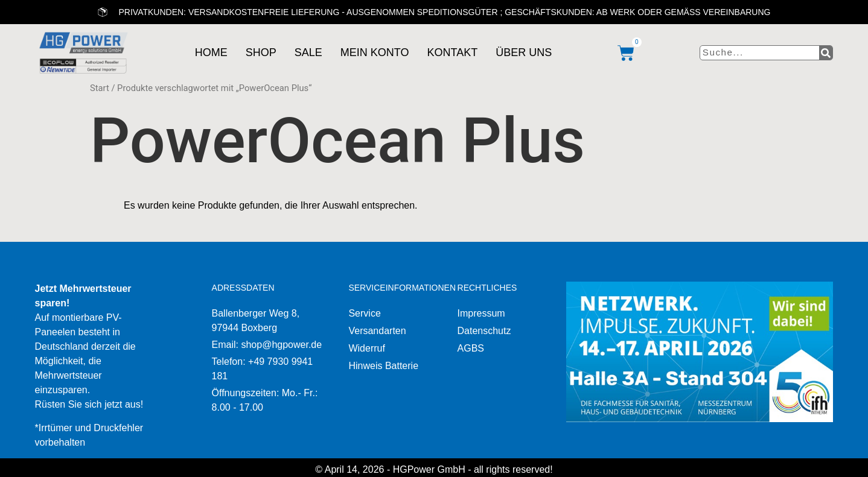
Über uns (522, 52)
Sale (306, 52)
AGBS (471, 348)
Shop (259, 52)
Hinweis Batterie (383, 366)
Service (364, 313)
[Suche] (826, 53)
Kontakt (450, 52)
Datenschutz (484, 331)
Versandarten (377, 331)
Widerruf (366, 348)
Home (209, 52)
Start (100, 88)
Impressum (481, 313)
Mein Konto (372, 52)
